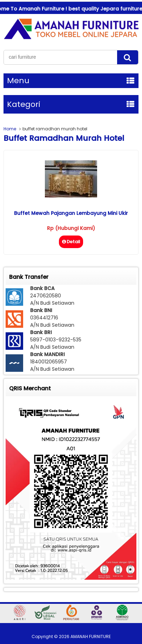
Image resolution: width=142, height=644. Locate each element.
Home (10, 129)
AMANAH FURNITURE (91, 636)
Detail (71, 242)
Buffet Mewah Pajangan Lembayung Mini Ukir (71, 213)
